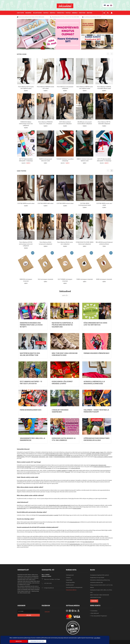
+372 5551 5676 (48, 583)
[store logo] (65, 6)
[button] (112, 171)
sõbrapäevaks (35, 457)
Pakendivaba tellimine (71, 590)
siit (66, 507)
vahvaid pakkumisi (76, 468)
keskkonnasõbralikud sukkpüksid (102, 467)
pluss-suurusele (96, 454)
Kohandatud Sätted (37, 641)
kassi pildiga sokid (42, 467)
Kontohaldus (94, 611)
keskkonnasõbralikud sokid (52, 454)
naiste (94, 452)
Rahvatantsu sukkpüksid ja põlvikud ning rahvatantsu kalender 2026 (62, 325)
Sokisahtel (47, 612)
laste (102, 452)
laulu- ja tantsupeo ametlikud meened (103, 457)
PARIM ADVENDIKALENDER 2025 (31, 410)
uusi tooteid (48, 468)
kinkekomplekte (21, 457)
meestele (63, 470)
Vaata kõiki (65, 295)
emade (51, 457)
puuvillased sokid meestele (55, 455)
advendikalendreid (75, 457)
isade (47, 457)
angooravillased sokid (35, 507)
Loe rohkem (97, 638)
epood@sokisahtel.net (88, 542)
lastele (71, 470)
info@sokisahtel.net (74, 522)
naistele (59, 470)
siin (64, 530)
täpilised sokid (94, 465)
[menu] (55, 13)
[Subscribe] (29, 615)
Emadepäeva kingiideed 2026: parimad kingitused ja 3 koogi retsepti (31, 325)
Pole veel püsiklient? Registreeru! (99, 616)
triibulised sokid (102, 465)
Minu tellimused (95, 613)
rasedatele (89, 454)
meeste (97, 452)
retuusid (68, 455)
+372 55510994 (71, 542)
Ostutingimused (70, 575)
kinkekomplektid (77, 508)
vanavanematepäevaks (60, 457)
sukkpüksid (20, 455)
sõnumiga (67, 472)
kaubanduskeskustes (75, 544)
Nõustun (19, 641)
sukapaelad (66, 454)
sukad (61, 454)
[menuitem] (21, 13)
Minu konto (112, 13)
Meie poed (89, 13)
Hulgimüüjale (69, 580)
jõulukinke (68, 457)
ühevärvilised (28, 467)
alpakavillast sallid (21, 508)
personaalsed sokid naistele (46, 515)
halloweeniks (42, 457)
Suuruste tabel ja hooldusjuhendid (74, 587)
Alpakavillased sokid (54, 505)
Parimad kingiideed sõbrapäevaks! (97, 353)
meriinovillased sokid (65, 505)
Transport (68, 578)
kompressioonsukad (105, 454)
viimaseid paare (63, 468)
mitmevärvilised (21, 467)
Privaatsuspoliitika (70, 582)
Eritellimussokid (70, 585)
